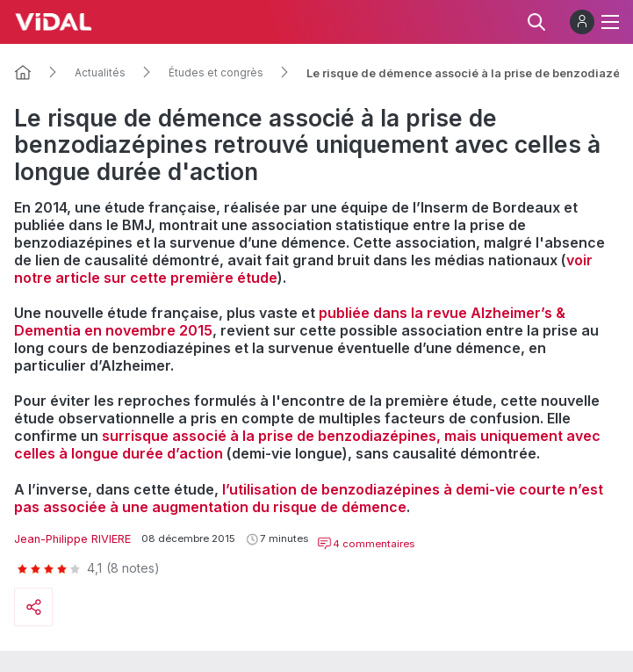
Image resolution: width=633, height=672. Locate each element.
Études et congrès (216, 73)
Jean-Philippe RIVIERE (72, 539)
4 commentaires (366, 544)
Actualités (100, 73)
